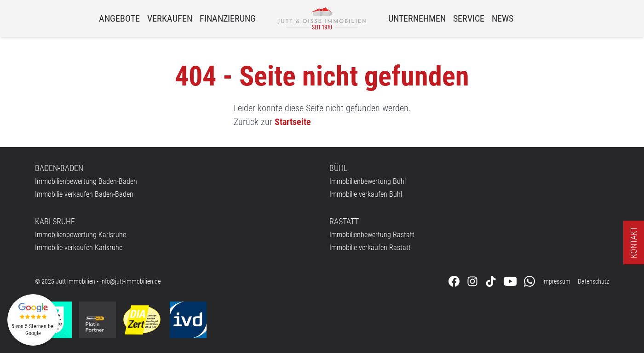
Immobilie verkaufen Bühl (366, 194)
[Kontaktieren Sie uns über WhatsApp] (529, 281)
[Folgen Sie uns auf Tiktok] (491, 281)
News (503, 18)
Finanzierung (228, 18)
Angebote (119, 18)
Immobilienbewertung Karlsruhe (80, 235)
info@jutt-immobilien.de (130, 281)
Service (469, 18)
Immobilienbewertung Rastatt (372, 235)
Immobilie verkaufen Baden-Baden (84, 194)
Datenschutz (593, 281)
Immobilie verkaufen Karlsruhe (79, 248)
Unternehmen (417, 18)
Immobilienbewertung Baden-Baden (86, 181)
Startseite (293, 122)
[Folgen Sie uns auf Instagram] (472, 281)
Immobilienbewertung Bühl (368, 181)
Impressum (556, 281)
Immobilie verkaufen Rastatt (370, 248)
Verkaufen (170, 18)
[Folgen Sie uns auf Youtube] (510, 281)
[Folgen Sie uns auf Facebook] (454, 281)
